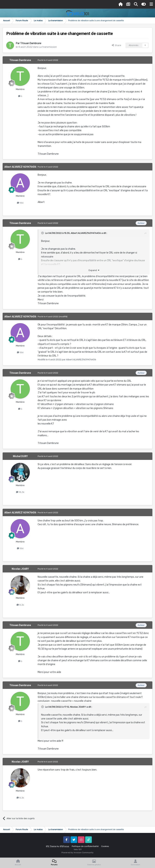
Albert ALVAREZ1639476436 (20, 167)
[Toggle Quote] (43, 233)
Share (117, 45)
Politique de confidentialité (85, 846)
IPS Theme (51, 846)
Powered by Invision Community (77, 853)
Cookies (105, 846)
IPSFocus (65, 846)
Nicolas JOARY (20, 569)
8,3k (20, 605)
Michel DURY (20, 456)
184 (20, 203)
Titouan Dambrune (31, 43)
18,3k (20, 492)
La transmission (48, 47)
